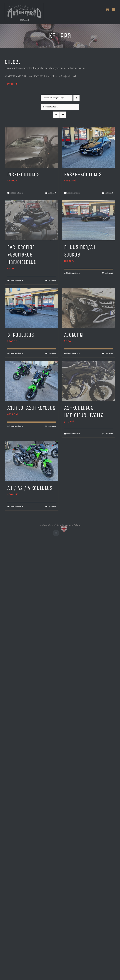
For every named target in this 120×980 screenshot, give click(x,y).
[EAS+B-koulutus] (88, 148)
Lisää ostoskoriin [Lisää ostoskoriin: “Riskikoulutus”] (16, 193)
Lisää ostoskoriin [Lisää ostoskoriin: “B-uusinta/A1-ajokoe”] (73, 273)
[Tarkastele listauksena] (63, 115)
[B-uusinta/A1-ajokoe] (88, 220)
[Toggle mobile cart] (107, 9)
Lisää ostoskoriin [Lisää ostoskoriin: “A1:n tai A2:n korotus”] (16, 426)
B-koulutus (21, 335)
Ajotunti (74, 335)
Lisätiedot (52, 193)
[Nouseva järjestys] (76, 98)
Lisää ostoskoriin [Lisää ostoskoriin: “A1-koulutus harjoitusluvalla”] (73, 434)
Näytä (50, 107)
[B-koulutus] (32, 308)
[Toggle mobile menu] (114, 9)
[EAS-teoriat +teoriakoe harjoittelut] (32, 220)
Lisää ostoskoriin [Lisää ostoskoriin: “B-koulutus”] (16, 353)
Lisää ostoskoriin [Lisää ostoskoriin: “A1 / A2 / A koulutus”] (16, 507)
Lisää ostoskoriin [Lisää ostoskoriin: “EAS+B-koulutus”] (73, 193)
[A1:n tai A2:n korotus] (32, 381)
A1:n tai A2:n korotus (31, 408)
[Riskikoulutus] (32, 148)
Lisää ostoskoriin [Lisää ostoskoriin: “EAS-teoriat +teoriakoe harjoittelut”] (16, 281)
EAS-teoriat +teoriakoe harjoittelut (21, 255)
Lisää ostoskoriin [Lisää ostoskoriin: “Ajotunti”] (73, 353)
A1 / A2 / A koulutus (30, 488)
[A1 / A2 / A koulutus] (32, 461)
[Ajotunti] (88, 308)
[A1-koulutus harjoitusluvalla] (88, 381)
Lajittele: (54, 98)
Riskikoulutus (23, 174)
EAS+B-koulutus (83, 174)
